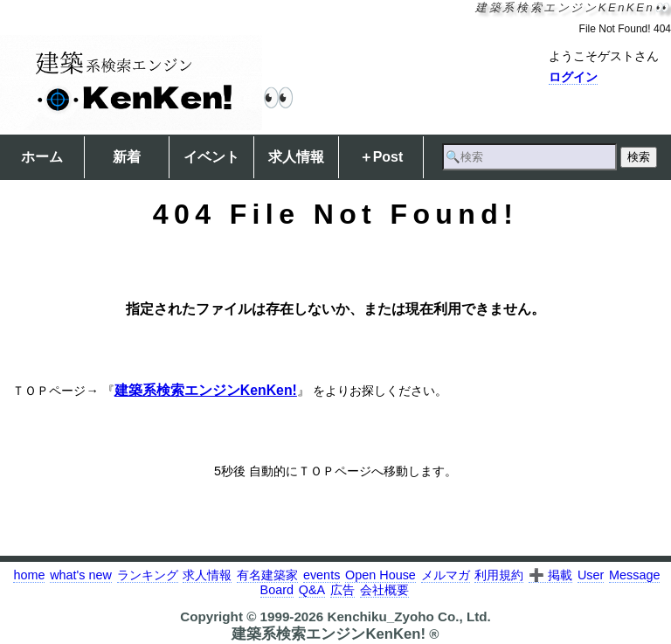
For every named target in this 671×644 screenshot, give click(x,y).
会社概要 (384, 590)
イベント (211, 157)
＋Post (381, 157)
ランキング (148, 575)
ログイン (573, 77)
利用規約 (499, 575)
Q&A (312, 590)
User (591, 575)
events (322, 575)
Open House (380, 575)
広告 (342, 590)
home (29, 575)
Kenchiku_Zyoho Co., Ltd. (408, 616)
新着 (127, 157)
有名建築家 (267, 575)
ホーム (42, 157)
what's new (81, 575)
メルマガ (446, 575)
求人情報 (296, 157)
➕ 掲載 (550, 575)
